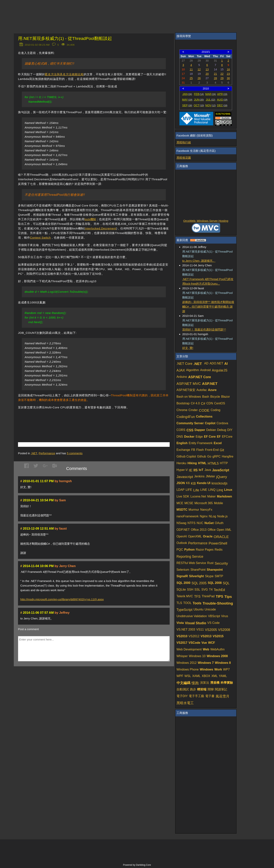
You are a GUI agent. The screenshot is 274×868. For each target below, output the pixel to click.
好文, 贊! (188, 348)
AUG (222, 100)
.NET (34, 453)
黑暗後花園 (184, 158)
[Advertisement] (63, 420)
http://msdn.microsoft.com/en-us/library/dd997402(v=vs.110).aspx (62, 599)
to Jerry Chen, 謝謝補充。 (199, 261)
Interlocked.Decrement (101, 228)
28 (215, 78)
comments (75, 453)
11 (191, 69)
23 (228, 74)
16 (228, 69)
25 (191, 78)
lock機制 (90, 219)
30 (228, 78)
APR (222, 94)
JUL (211, 100)
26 (199, 78)
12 (199, 69)
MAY (187, 100)
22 (222, 74)
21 (215, 74)
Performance (47, 453)
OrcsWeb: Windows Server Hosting (206, 221)
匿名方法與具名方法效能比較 (64, 74)
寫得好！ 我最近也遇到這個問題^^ (204, 330)
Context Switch (40, 238)
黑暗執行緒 (184, 142)
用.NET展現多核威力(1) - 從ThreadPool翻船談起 (65, 39)
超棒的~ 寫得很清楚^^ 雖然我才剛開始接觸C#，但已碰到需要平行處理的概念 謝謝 (208, 307)
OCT (199, 105)
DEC (222, 105)
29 (222, 78)
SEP (187, 105)
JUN (199, 100)
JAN (187, 94)
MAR (211, 94)
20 (207, 74)
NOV (211, 105)
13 (207, 69)
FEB (199, 94)
